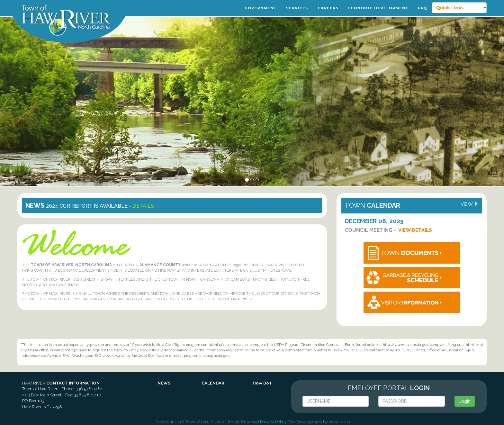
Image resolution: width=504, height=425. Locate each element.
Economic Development (378, 8)
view (470, 204)
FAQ (423, 8)
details (143, 206)
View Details (415, 230)
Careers (328, 8)
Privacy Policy (273, 422)
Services (297, 8)
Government (261, 8)
